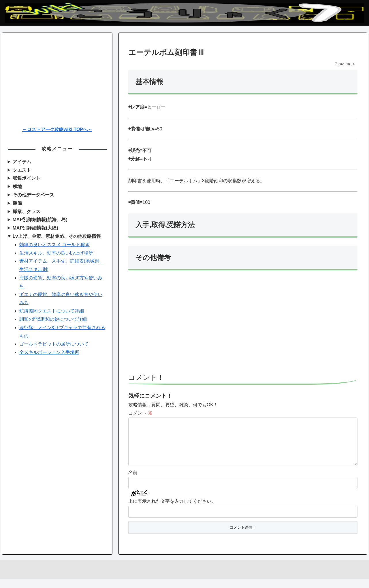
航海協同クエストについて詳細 (52, 311)
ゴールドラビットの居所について (54, 344)
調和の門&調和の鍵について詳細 (53, 319)
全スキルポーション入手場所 (49, 352)
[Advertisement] (243, 325)
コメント (140, 413)
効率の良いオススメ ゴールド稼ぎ (54, 245)
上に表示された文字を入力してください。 (172, 510)
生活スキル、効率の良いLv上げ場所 (56, 253)
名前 (133, 482)
